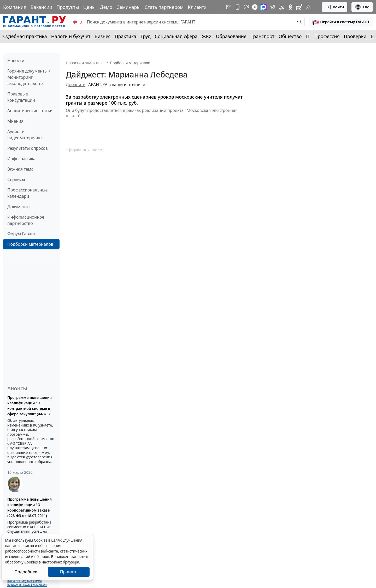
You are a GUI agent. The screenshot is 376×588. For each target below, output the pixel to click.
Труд (146, 36)
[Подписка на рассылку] (229, 7)
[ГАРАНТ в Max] (263, 7)
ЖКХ (207, 36)
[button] (341, 22)
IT (308, 36)
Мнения (15, 121)
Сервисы (16, 179)
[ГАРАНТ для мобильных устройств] (238, 7)
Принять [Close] (69, 572)
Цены (89, 7)
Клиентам (199, 7)
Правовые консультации (21, 97)
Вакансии (41, 7)
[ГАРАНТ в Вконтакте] (246, 7)
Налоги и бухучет (71, 36)
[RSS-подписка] (308, 7)
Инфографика (21, 159)
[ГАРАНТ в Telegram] (273, 7)
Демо (106, 7)
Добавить (76, 85)
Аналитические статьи (30, 111)
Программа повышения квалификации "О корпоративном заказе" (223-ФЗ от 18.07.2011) (30, 507)
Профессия (327, 36)
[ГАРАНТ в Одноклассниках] (290, 7)
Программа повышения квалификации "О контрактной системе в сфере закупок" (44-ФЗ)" (30, 406)
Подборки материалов (30, 244)
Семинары (128, 7)
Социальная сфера (176, 36)
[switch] (78, 22)
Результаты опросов (28, 148)
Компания (15, 7)
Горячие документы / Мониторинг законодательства (29, 77)
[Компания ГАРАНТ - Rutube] (299, 7)
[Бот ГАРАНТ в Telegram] (281, 7)
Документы (19, 207)
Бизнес (102, 36)
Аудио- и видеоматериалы (25, 135)
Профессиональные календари (27, 193)
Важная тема (20, 169)
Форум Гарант (22, 234)
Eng (362, 7)
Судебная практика (25, 36)
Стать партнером (164, 7)
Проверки (355, 36)
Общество (290, 36)
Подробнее (26, 572)
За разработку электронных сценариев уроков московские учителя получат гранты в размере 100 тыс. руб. (154, 100)
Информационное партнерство (26, 220)
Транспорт (263, 36)
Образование (231, 36)
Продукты (68, 7)
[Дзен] (255, 7)
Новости (16, 61)
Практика (125, 36)
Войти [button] (335, 7)
